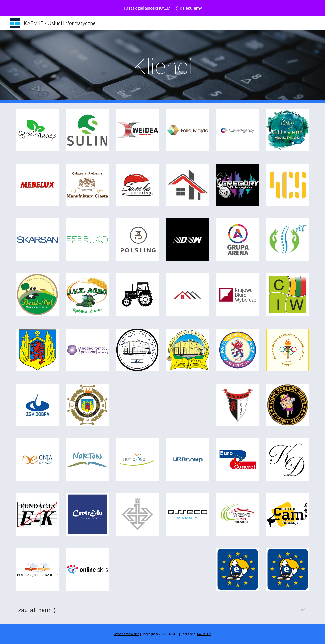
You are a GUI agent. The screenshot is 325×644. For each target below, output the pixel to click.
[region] (162, 8)
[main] (162, 67)
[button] (303, 610)
